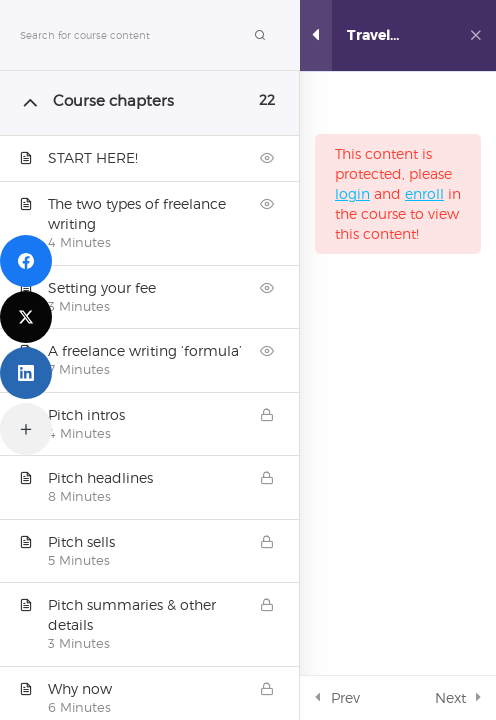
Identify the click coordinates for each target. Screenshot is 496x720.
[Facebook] (26, 261)
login (352, 193)
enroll (424, 193)
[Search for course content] (260, 35)
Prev (345, 697)
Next (450, 697)
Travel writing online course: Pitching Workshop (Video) (383, 35)
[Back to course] (475, 36)
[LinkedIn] (26, 373)
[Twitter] (26, 317)
